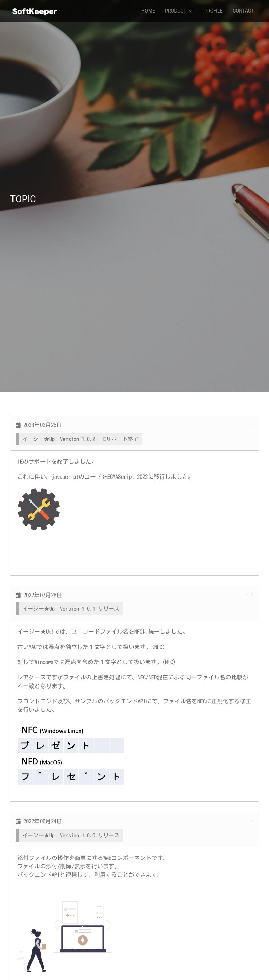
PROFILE (213, 11)
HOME (148, 11)
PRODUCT (180, 11)
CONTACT (243, 11)
